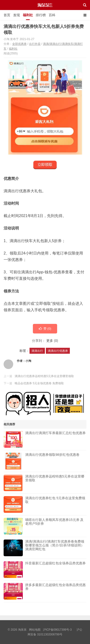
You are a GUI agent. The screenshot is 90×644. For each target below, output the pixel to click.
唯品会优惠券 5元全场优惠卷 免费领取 (39, 383)
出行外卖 (35, 44)
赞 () (45, 329)
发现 (17, 15)
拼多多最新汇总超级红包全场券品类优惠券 (55, 591)
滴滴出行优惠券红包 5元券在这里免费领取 (55, 504)
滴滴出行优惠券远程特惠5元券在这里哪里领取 (44, 376)
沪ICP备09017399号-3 (57, 630)
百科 (52, 15)
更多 (50, 341)
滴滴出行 (37, 351)
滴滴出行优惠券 (58, 351)
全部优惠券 (19, 44)
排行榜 (41, 15)
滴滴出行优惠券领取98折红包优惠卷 (52, 461)
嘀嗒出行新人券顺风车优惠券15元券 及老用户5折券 (54, 526)
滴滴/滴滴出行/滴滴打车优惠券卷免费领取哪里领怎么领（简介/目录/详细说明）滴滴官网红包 (55, 548)
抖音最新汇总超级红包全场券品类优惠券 (55, 570)
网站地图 (35, 630)
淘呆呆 (45, 9)
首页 (7, 15)
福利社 (28, 15)
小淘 (28, 361)
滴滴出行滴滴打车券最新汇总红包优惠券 (55, 439)
